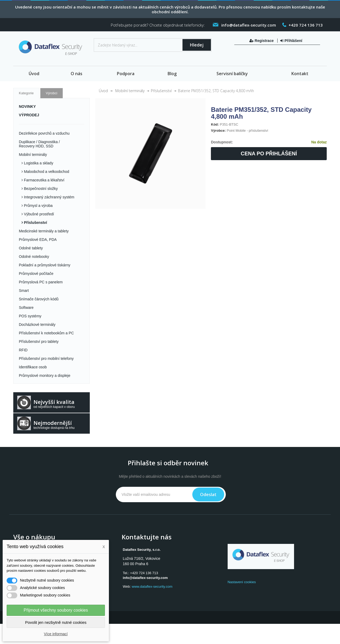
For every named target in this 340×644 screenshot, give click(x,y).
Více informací (56, 634)
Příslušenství (35, 223)
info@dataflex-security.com (145, 578)
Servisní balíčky (232, 74)
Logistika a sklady (38, 163)
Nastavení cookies (242, 582)
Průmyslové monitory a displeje (45, 376)
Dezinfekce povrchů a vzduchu (44, 133)
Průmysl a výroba (38, 206)
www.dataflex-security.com (152, 587)
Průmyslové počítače (36, 274)
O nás (76, 74)
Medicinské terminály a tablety (44, 231)
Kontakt (300, 74)
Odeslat (208, 494)
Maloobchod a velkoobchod (46, 172)
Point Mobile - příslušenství (248, 131)
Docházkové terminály (37, 325)
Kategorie (26, 93)
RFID (23, 350)
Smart (24, 291)
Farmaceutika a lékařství (44, 180)
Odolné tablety (31, 248)
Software (26, 308)
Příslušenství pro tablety (39, 342)
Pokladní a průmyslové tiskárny (45, 265)
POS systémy (30, 316)
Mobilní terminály (33, 155)
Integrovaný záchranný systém (49, 197)
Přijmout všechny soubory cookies (56, 610)
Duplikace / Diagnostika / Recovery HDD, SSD (39, 144)
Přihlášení (291, 41)
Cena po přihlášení (269, 153)
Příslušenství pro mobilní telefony (46, 359)
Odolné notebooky (34, 257)
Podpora (126, 74)
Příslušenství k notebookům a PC (46, 333)
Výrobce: (218, 131)
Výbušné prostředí (39, 214)
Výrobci (51, 93)
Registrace (262, 41)
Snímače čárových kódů (39, 299)
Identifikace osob (33, 367)
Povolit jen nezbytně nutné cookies (56, 622)
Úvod (34, 74)
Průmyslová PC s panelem (41, 282)
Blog (172, 74)
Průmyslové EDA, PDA (38, 240)
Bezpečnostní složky (40, 189)
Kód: (215, 124)
